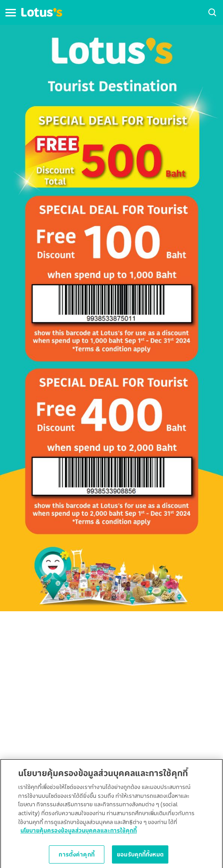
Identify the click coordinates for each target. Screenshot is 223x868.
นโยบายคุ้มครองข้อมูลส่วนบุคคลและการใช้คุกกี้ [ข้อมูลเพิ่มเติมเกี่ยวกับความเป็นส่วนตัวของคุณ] (79, 832)
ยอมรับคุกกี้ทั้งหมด (140, 856)
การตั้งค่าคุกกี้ (76, 856)
